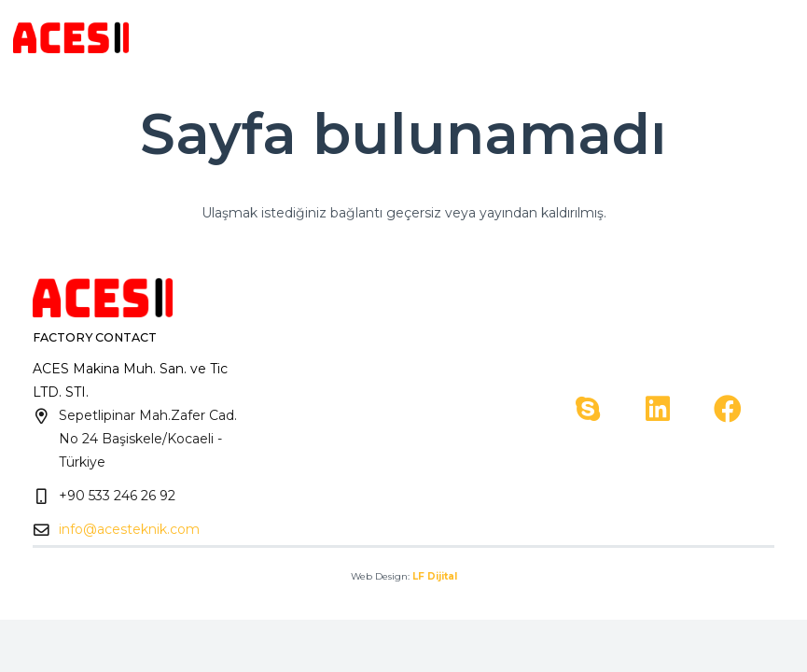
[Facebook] (728, 409)
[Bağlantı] (71, 38)
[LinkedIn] (658, 409)
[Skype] (588, 409)
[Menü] (781, 37)
